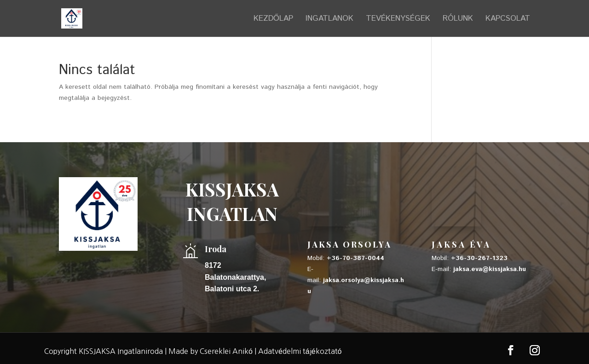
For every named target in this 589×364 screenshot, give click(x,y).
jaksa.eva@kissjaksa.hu (490, 269)
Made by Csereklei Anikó (211, 351)
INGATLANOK (329, 20)
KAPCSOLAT (508, 20)
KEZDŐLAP (273, 20)
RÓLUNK (458, 20)
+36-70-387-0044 (355, 258)
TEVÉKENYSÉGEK (398, 20)
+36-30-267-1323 (479, 258)
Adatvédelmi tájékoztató (300, 351)
